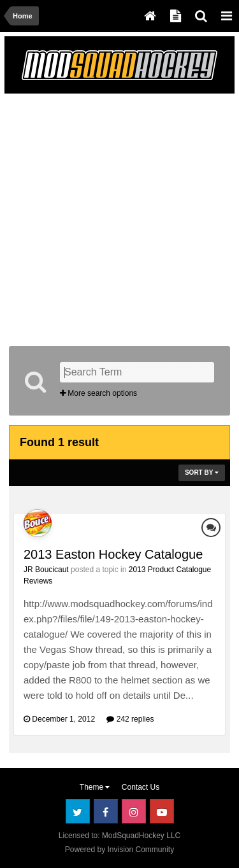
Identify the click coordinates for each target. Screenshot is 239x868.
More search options (98, 393)
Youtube (162, 811)
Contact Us (141, 787)
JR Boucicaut (46, 570)
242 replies (130, 719)
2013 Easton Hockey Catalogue (113, 554)
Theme (95, 787)
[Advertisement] (119, 217)
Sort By (202, 472)
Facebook (106, 811)
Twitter (78, 811)
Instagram (134, 811)
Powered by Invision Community (119, 850)
